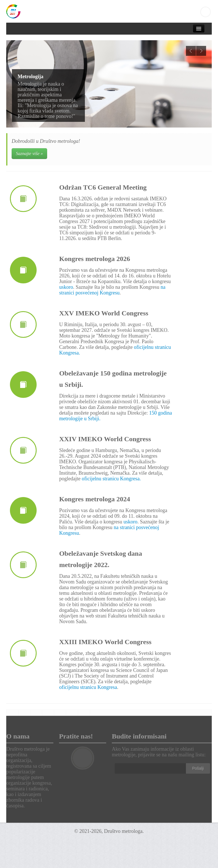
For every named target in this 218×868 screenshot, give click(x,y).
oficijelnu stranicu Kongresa (88, 687)
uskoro (66, 287)
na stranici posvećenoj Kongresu (112, 290)
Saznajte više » (29, 153)
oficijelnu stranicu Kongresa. (111, 479)
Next (201, 51)
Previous (191, 51)
